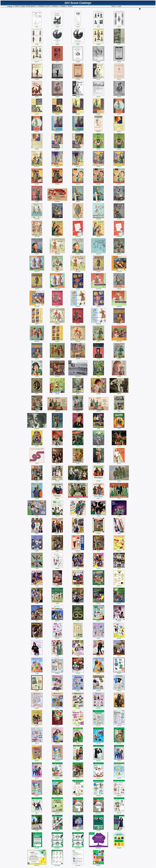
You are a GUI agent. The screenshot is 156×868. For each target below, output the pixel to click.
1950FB (57, 253)
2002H (98, 620)
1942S (119, 166)
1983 (37, 515)
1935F (78, 113)
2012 (78, 742)
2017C (57, 812)
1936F (119, 113)
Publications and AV (44, 6)
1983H (57, 515)
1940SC (37, 166)
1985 (98, 515)
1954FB (78, 306)
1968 (98, 428)
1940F (98, 148)
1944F (78, 183)
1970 (37, 445)
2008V (37, 690)
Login (119, 6)
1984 (78, 515)
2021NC (37, 865)
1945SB (57, 201)
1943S (57, 183)
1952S (37, 288)
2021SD (78, 865)
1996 (37, 585)
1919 (78, 26)
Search (114, 6)
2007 (119, 655)
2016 (57, 795)
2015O (119, 777)
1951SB (78, 271)
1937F (57, 131)
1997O (119, 585)
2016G (78, 795)
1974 (37, 463)
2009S (98, 708)
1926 (78, 44)
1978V (57, 480)
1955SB (98, 323)
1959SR (78, 376)
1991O (78, 550)
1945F (119, 183)
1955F (37, 323)
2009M (78, 708)
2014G (57, 777)
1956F (119, 323)
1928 (57, 61)
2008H (78, 673)
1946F (78, 201)
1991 (57, 550)
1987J (57, 533)
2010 (119, 708)
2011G (98, 725)
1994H (98, 568)
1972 (78, 445)
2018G (57, 830)
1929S (98, 61)
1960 (98, 376)
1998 (37, 603)
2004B (119, 638)
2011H (119, 725)
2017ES (98, 812)
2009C (78, 690)
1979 (78, 480)
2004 (98, 638)
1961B (57, 393)
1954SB (119, 306)
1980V (57, 498)
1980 (119, 480)
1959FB (57, 376)
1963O (57, 411)
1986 (119, 515)
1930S (57, 79)
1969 (119, 428)
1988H (98, 533)
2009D (98, 690)
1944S (98, 183)
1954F (57, 306)
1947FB (37, 218)
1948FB (98, 218)
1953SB (37, 306)
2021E (119, 847)
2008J (98, 673)
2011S (57, 742)
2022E (98, 865)
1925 (57, 44)
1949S (98, 236)
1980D (37, 498)
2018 (37, 830)
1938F (119, 131)
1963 (37, 411)
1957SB (57, 358)
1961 (37, 393)
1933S (119, 96)
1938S (37, 148)
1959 (37, 376)
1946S (98, 201)
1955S (78, 323)
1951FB (37, 271)
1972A (98, 445)
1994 (78, 568)
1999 (57, 603)
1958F (98, 358)
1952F (98, 271)
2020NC (98, 847)
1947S (57, 218)
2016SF (119, 795)
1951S (57, 271)
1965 (119, 411)
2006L (98, 655)
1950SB (98, 253)
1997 (98, 585)
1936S (37, 131)
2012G (119, 742)
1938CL (98, 131)
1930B (119, 61)
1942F (98, 166)
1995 (119, 568)
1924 (37, 44)
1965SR (37, 428)
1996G (57, 585)
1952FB (119, 271)
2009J (57, 708)
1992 (98, 550)
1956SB (78, 341)
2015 (78, 777)
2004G (37, 655)
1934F (37, 113)
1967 (78, 428)
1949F (57, 236)
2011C (78, 725)
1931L (119, 79)
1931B (78, 79)
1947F (119, 201)
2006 (78, 655)
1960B (119, 376)
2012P (37, 760)
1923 (119, 26)
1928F (78, 61)
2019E (98, 830)
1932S (78, 96)
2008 (37, 673)
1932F (57, 96)
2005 (57, 655)
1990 (37, 550)
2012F (98, 742)
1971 (57, 445)
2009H (37, 708)
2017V (119, 812)
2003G (57, 638)
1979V (98, 480)
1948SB (37, 236)
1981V (98, 498)
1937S (78, 131)
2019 (78, 830)
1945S (37, 201)
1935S (98, 113)
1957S (37, 358)
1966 (57, 428)
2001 (37, 620)
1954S (98, 306)
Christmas (55, 6)
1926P (98, 44)
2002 (78, 620)
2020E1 (57, 847)
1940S (119, 148)
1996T (78, 585)
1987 (37, 533)
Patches (70, 6)
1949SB (119, 236)
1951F (119, 253)
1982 (119, 498)
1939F (57, 148)
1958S (119, 358)
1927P (37, 61)
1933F (98, 96)
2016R (98, 795)
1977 (98, 463)
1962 (78, 393)
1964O (98, 411)
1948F (78, 218)
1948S (119, 218)
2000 (78, 603)
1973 (119, 445)
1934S (57, 113)
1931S (37, 96)
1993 (37, 568)
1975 (57, 463)
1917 (37, 26)
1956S (57, 341)
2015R (37, 795)
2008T (119, 673)
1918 (57, 26)
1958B (78, 358)
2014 (119, 760)
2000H (119, 603)
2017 (37, 812)
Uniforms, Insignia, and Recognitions (25, 6)
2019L (119, 830)
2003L (78, 638)
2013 (78, 760)
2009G (119, 690)
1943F (37, 183)
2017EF (78, 812)
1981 (78, 498)
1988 (78, 533)
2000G (98, 603)
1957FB (119, 341)
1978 (37, 480)
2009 (57, 690)
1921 (98, 26)
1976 (78, 463)
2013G (98, 760)
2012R (57, 760)
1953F (78, 288)
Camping (63, 6)
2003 (37, 638)
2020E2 (78, 847)
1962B (98, 393)
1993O (57, 568)
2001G (57, 620)
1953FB (98, 288)
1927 (119, 44)
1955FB (57, 323)
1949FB (78, 236)
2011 (37, 725)
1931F (98, 79)
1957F (98, 341)
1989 (119, 533)
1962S (119, 393)
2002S (119, 620)
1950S (78, 253)
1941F (57, 166)
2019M (37, 847)
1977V (119, 463)
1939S (78, 148)
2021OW (57, 865)
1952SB (57, 288)
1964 (78, 411)
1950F (37, 253)
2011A (57, 725)
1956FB (37, 341)
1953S (119, 288)
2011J (37, 742)
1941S (78, 166)
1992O (119, 550)
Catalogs (10, 6)
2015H (98, 777)
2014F (37, 777)
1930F (37, 79)
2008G (57, 673)
